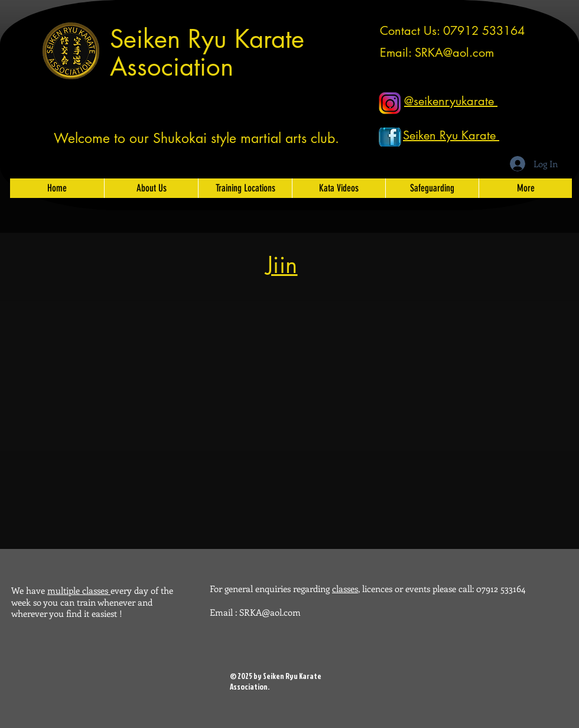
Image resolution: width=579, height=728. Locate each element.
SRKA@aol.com (454, 53)
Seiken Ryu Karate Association (207, 53)
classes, (346, 589)
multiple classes (79, 590)
